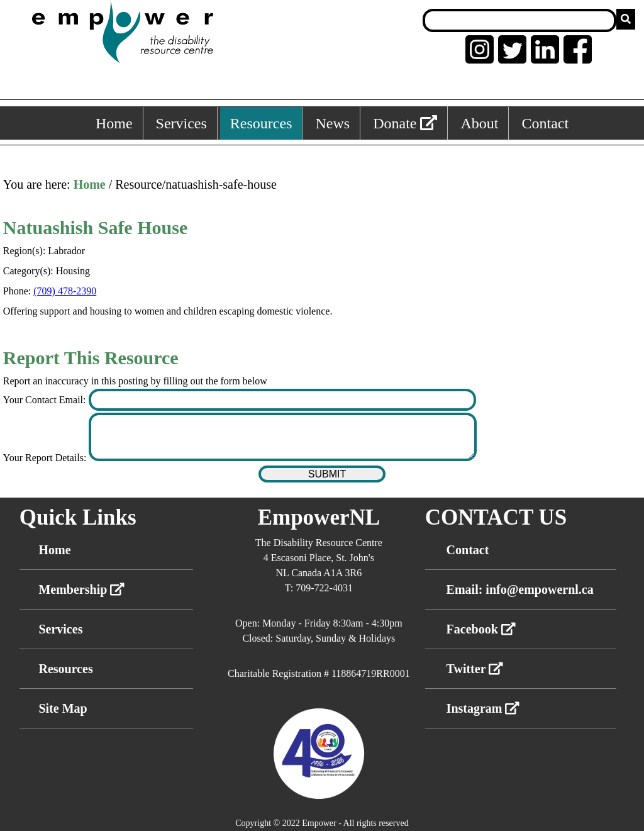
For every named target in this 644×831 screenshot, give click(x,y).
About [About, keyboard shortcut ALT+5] (479, 123)
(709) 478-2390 (65, 291)
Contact (468, 550)
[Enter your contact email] (283, 400)
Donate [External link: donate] (405, 123)
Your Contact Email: (46, 400)
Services (60, 629)
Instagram (483, 708)
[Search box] (519, 20)
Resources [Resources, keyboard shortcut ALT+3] (261, 123)
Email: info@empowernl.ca (520, 589)
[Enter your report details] (283, 437)
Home (90, 184)
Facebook (481, 629)
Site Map (63, 708)
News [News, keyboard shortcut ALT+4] (332, 123)
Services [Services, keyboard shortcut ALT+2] (181, 123)
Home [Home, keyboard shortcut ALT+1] (114, 123)
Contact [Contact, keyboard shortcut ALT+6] (545, 123)
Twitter (475, 669)
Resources (65, 669)
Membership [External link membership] (81, 589)
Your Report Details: (46, 458)
